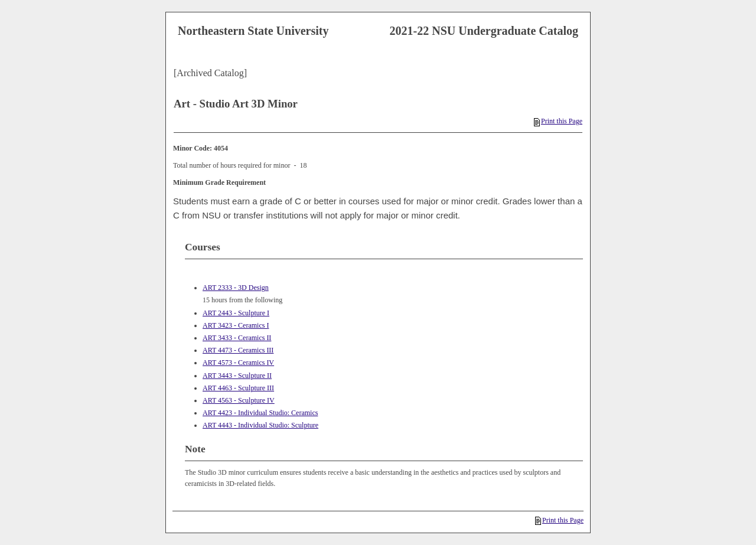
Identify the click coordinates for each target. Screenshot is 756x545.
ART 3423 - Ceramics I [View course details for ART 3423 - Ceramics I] (236, 325)
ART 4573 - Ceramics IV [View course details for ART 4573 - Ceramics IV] (238, 363)
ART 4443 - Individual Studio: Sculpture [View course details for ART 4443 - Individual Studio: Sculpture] (260, 425)
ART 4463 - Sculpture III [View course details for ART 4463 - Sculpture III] (238, 388)
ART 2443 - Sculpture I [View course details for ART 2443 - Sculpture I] (236, 313)
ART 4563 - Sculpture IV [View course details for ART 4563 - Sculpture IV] (239, 400)
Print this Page (558, 121)
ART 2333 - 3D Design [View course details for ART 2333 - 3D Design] (236, 288)
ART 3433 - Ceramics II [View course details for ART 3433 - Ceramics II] (237, 338)
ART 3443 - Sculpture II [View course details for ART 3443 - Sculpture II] (237, 376)
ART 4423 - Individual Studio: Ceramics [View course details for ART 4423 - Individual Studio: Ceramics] (260, 413)
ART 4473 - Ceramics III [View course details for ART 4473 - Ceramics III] (238, 350)
